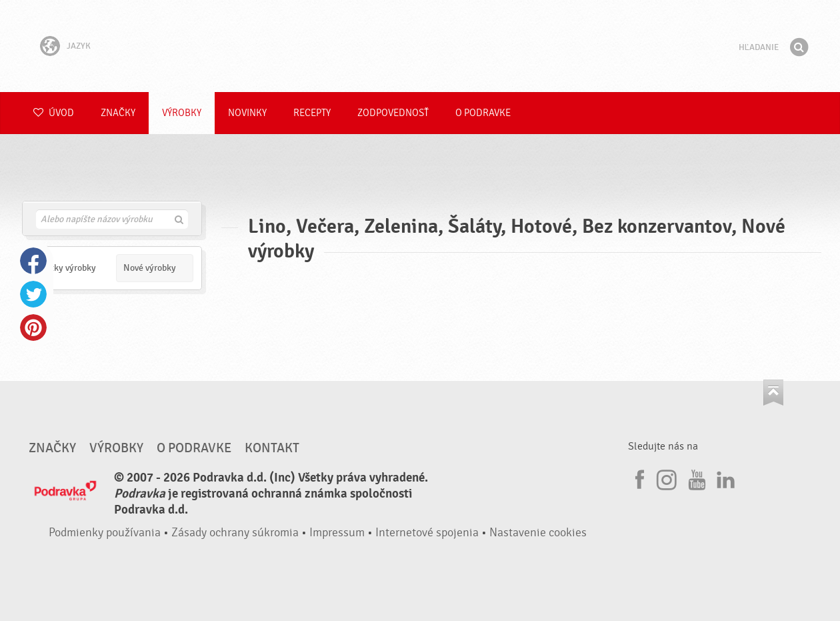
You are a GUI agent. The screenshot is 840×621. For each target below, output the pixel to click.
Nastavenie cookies (538, 533)
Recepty (312, 113)
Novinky (247, 113)
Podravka (420, 46)
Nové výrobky (150, 268)
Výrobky (182, 113)
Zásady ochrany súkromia (235, 533)
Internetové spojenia (427, 533)
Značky (118, 113)
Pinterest (33, 328)
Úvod (54, 113)
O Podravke (483, 113)
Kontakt (272, 448)
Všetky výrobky (67, 268)
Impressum (337, 533)
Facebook (33, 261)
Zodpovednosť (393, 113)
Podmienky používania (105, 533)
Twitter (33, 294)
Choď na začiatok (773, 393)
